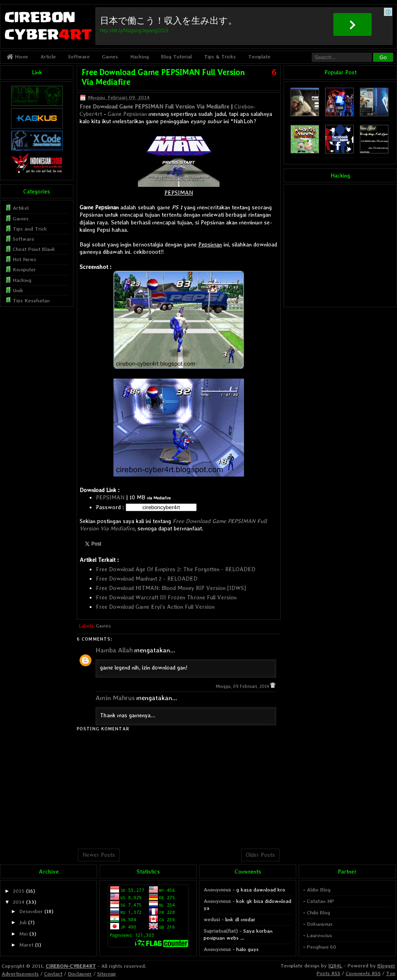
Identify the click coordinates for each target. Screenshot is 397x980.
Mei (23, 934)
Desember (31, 911)
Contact (53, 974)
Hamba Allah (114, 650)
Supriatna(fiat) (221, 931)
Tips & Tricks (220, 57)
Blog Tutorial (176, 57)
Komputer (24, 269)
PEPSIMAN (110, 497)
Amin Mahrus (115, 698)
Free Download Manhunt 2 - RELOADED (147, 579)
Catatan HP (320, 901)
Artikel (21, 208)
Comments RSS (363, 973)
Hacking (140, 57)
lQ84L (335, 966)
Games (110, 57)
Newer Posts (99, 855)
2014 (19, 902)
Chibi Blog (318, 912)
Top (391, 973)
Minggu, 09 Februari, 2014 (243, 686)
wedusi (212, 919)
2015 (19, 891)
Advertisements (20, 974)
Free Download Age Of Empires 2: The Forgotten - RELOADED (176, 569)
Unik (18, 290)
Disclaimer (80, 974)
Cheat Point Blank (34, 249)
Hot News (24, 259)
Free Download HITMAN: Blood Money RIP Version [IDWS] (171, 588)
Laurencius (319, 935)
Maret (26, 945)
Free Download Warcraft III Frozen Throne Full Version (166, 597)
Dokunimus (320, 924)
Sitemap (106, 974)
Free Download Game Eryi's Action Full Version (155, 607)
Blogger (386, 966)
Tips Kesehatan (31, 300)
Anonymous (217, 890)
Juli (23, 922)
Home (17, 57)
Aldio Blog (319, 890)
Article (48, 57)
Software (79, 57)
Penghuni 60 (322, 947)
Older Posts (260, 855)
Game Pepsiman (127, 114)
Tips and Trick (30, 229)
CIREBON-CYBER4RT (71, 966)
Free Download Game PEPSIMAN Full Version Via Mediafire (154, 106)
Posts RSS (328, 973)
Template (259, 57)
